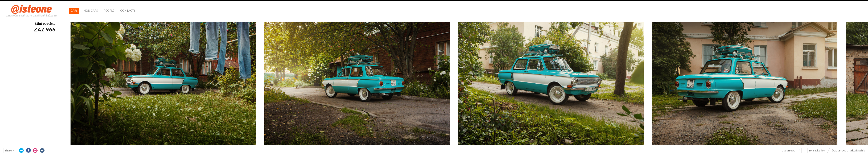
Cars (74, 11)
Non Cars (91, 11)
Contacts (128, 11)
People (109, 11)
